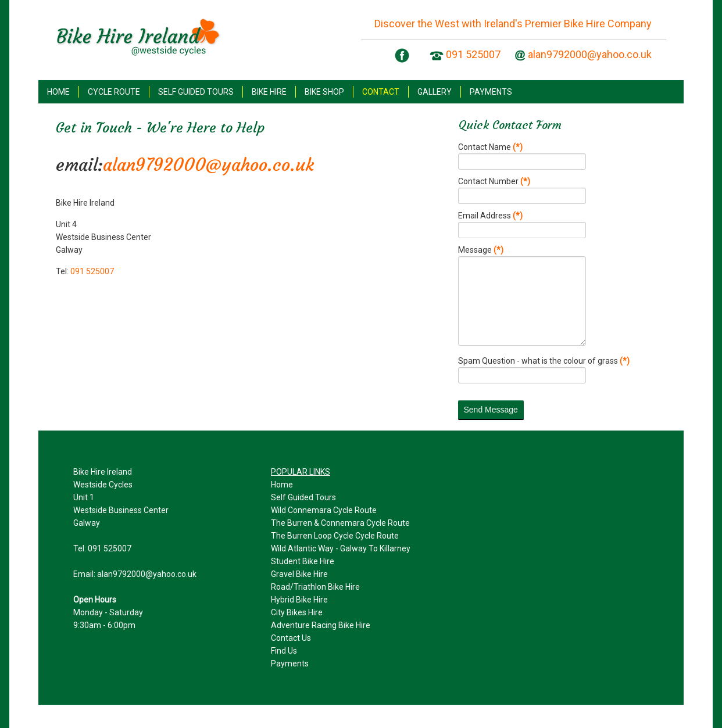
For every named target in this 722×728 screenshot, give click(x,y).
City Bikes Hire (297, 612)
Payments (290, 664)
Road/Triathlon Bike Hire (315, 587)
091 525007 (473, 54)
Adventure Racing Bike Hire (321, 625)
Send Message (491, 410)
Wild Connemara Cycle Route (324, 510)
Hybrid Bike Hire (299, 600)
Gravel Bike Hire (299, 574)
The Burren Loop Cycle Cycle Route (335, 536)
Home (282, 485)
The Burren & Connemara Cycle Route (340, 523)
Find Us (284, 651)
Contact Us (291, 638)
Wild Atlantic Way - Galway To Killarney (341, 548)
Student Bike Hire (303, 561)
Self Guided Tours (303, 497)
